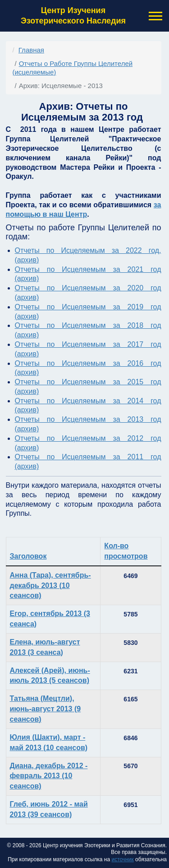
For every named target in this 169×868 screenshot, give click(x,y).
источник (122, 859)
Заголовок (28, 556)
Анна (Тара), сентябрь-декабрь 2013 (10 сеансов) (50, 586)
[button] (155, 16)
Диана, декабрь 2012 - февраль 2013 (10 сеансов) (49, 776)
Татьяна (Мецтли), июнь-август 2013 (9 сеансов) (46, 709)
